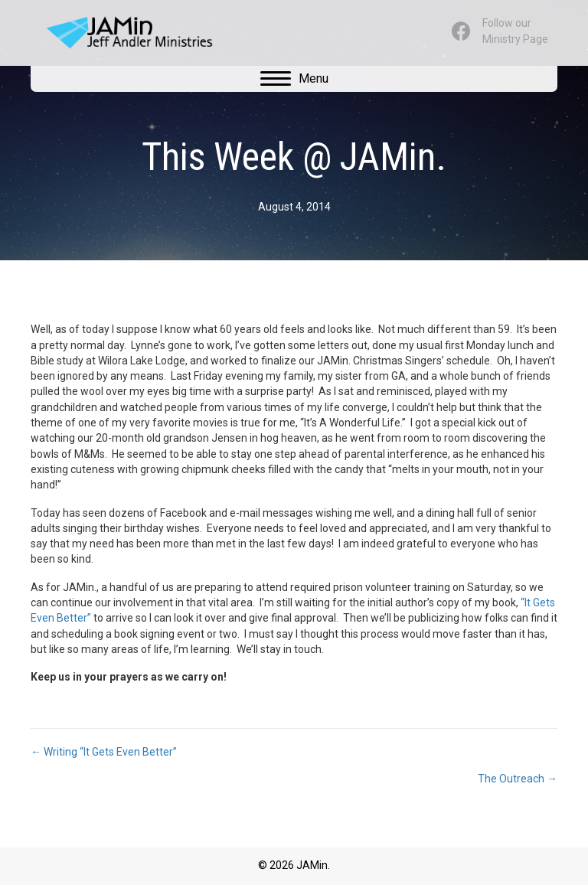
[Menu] (294, 79)
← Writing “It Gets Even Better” (104, 752)
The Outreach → (518, 779)
